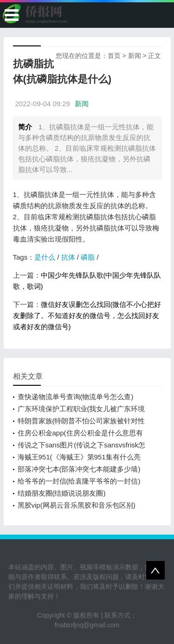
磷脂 (88, 257)
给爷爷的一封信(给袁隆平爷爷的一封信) (79, 481)
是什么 (45, 257)
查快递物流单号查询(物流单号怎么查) (76, 397)
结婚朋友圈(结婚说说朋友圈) (62, 493)
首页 (114, 56)
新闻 (135, 56)
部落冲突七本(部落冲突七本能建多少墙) (79, 469)
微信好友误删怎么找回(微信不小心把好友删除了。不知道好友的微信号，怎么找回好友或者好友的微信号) (87, 316)
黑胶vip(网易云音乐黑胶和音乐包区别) (77, 505)
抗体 (68, 257)
